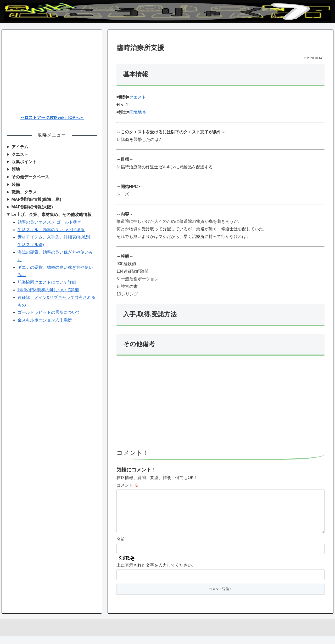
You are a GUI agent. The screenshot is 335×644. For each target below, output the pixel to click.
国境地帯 (138, 112)
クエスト (138, 97)
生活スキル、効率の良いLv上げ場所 (51, 230)
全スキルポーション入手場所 (45, 320)
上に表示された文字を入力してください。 (156, 574)
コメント (127, 485)
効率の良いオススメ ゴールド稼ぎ (49, 222)
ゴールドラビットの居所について (49, 312)
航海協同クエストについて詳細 (47, 282)
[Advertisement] (220, 405)
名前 (121, 548)
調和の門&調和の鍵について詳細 (48, 290)
